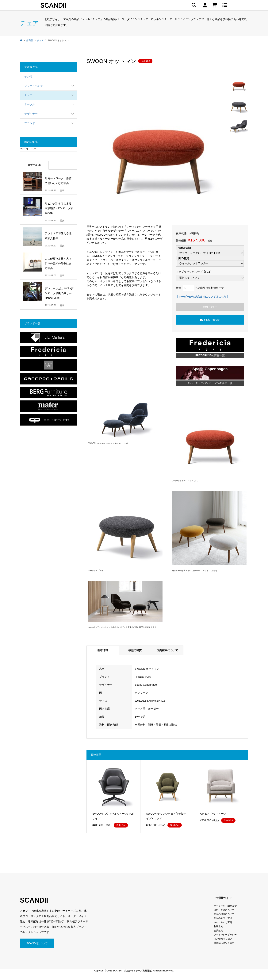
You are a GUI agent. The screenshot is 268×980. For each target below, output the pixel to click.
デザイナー (31, 114)
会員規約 (218, 931)
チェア (28, 95)
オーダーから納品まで (225, 906)
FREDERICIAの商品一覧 (210, 355)
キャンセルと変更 (223, 922)
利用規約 (218, 926)
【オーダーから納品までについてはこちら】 (202, 297)
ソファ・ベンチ (34, 86)
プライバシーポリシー (225, 935)
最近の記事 (34, 165)
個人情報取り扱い (223, 939)
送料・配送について (224, 910)
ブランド (30, 123)
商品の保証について (224, 914)
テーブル (30, 104)
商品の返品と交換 (223, 918)
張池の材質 (135, 650)
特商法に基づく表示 (224, 943)
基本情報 (103, 650)
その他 (28, 76)
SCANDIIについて (37, 943)
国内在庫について (167, 650)
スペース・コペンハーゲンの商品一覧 (210, 383)
